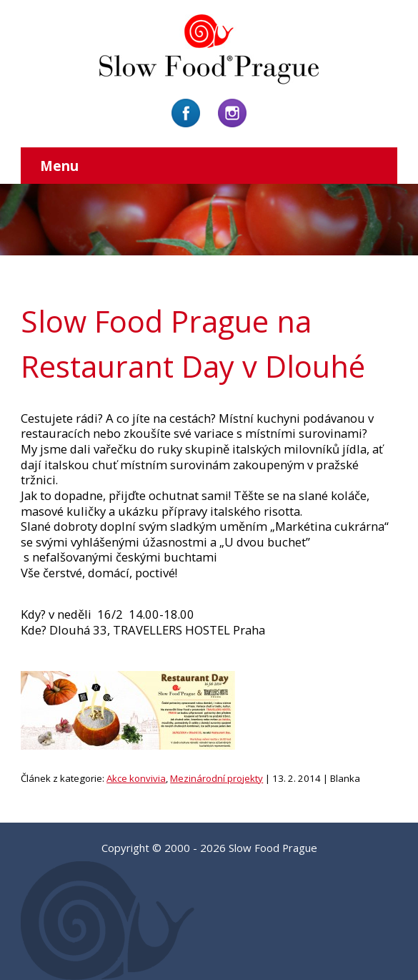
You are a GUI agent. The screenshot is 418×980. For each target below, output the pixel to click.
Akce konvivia (136, 778)
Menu (59, 166)
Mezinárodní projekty (217, 778)
